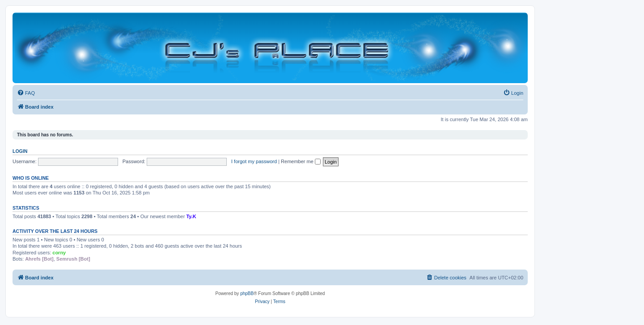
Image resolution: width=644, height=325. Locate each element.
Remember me (301, 161)
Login (20, 151)
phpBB (247, 293)
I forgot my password (254, 161)
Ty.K (191, 216)
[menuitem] (26, 93)
